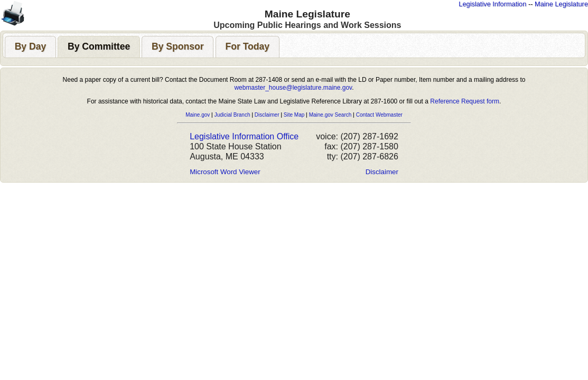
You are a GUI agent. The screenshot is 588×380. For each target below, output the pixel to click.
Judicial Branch (232, 115)
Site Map (294, 115)
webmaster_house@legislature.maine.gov (293, 88)
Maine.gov (198, 115)
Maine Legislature (561, 4)
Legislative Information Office (244, 136)
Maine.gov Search (330, 115)
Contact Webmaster (379, 115)
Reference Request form (465, 101)
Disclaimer (267, 115)
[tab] (30, 47)
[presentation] (30, 47)
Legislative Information (492, 4)
